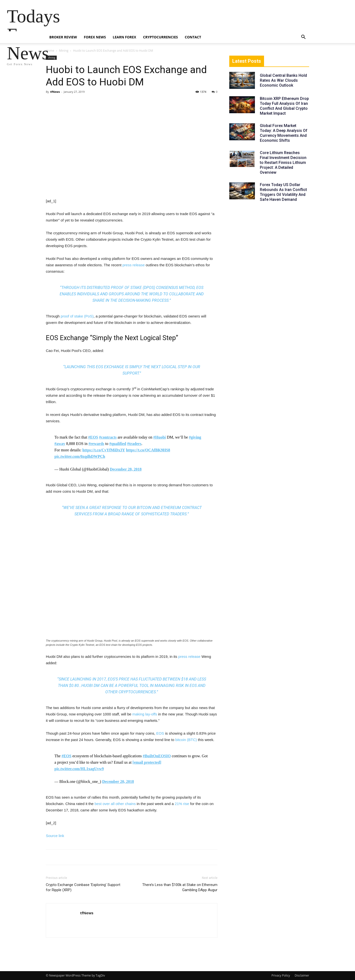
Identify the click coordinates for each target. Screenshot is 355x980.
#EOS (93, 437)
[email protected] (147, 762)
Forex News (95, 37)
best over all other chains (115, 804)
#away (60, 444)
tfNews (55, 92)
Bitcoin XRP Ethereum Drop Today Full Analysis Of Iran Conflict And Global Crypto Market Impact (284, 106)
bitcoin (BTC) (186, 740)
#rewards (96, 444)
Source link (55, 836)
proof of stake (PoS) (77, 316)
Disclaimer (302, 975)
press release (134, 265)
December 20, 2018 (118, 782)
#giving (195, 437)
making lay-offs (145, 714)
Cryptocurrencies (160, 37)
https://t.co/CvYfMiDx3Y (104, 450)
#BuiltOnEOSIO (157, 756)
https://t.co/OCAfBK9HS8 (148, 450)
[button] (303, 38)
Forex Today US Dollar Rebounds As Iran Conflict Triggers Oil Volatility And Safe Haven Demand (283, 192)
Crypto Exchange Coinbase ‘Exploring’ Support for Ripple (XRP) (83, 887)
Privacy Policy (281, 975)
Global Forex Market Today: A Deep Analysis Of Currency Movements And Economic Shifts (284, 133)
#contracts (108, 437)
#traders (134, 444)
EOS (160, 733)
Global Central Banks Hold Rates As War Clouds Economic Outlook (283, 80)
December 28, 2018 (126, 469)
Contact (193, 37)
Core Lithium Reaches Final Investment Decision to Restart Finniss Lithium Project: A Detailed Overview (283, 163)
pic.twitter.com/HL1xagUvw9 (79, 769)
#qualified (118, 444)
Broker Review (63, 37)
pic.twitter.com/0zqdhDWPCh (80, 456)
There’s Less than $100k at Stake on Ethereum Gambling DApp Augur (180, 887)
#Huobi (160, 437)
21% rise (182, 804)
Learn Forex (124, 37)
